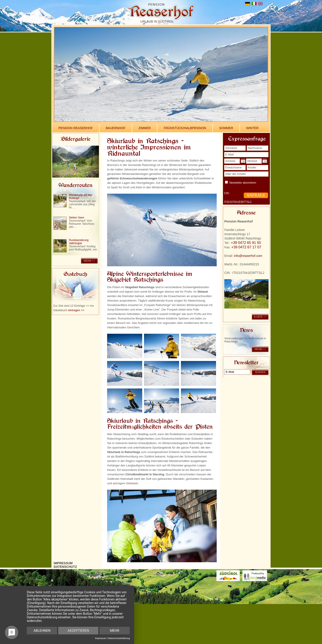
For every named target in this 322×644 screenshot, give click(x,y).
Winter (252, 128)
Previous (61, 83)
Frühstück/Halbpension (185, 128)
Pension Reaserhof (76, 128)
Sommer (226, 128)
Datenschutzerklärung (119, 638)
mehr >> (89, 261)
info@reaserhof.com (248, 256)
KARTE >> (260, 317)
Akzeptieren (78, 631)
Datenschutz (65, 567)
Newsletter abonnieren (243, 183)
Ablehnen (42, 631)
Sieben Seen (77, 218)
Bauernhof (116, 128)
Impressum (63, 563)
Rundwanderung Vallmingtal (79, 242)
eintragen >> (76, 310)
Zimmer (145, 128)
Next (261, 83)
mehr (114, 631)
